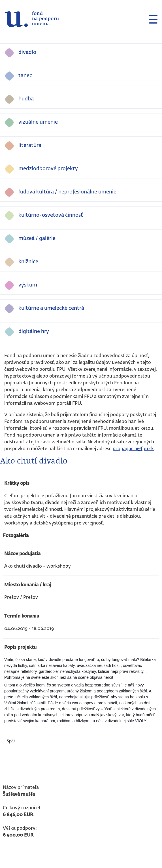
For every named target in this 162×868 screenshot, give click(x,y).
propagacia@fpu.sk (133, 449)
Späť (11, 741)
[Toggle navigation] (151, 19)
